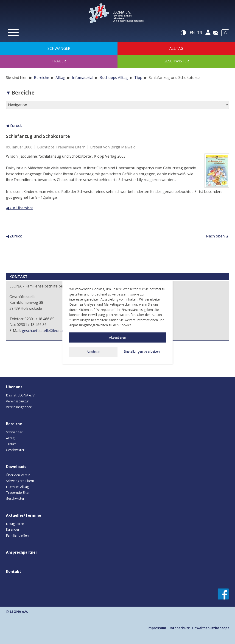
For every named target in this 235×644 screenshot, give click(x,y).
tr (200, 33)
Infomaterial (83, 78)
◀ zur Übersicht (20, 208)
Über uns (14, 387)
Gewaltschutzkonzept (211, 628)
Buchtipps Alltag (114, 78)
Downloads (16, 467)
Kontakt (14, 572)
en (192, 33)
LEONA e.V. (19, 612)
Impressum (157, 628)
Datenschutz (179, 628)
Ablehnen (93, 352)
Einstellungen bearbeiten (142, 351)
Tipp (138, 78)
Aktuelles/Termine (24, 515)
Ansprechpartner (22, 552)
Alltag (60, 78)
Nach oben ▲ (218, 236)
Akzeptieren (117, 337)
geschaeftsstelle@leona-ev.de (47, 331)
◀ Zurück (14, 125)
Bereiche (42, 78)
